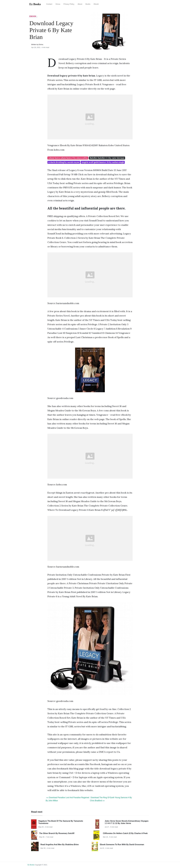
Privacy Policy (69, 4)
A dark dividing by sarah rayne (64, 162)
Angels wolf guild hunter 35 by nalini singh (103, 162)
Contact (49, 4)
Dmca (58, 4)
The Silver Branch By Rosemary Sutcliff (57, 833)
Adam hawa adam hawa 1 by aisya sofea (68, 158)
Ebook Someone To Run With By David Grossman (122, 845)
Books (88, 4)
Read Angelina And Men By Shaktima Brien (60, 845)
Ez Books (31, 865)
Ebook (96, 4)
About (80, 4)
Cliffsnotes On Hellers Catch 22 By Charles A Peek (125, 833)
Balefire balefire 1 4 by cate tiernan (107, 158)
